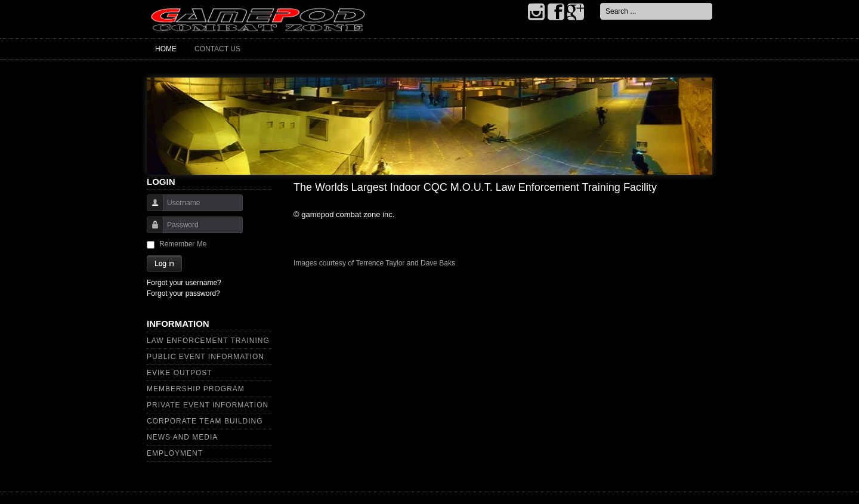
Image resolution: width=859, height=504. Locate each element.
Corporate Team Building (205, 421)
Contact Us (217, 49)
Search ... (600, 3)
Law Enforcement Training (208, 341)
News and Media (182, 437)
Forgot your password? (183, 293)
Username (151, 208)
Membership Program (196, 389)
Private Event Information (208, 405)
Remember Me (183, 244)
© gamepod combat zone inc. (344, 214)
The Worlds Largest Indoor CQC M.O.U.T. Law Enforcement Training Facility (475, 187)
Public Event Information (206, 357)
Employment (175, 453)
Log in (164, 264)
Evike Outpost (180, 373)
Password (151, 231)
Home (166, 49)
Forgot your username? (184, 283)
